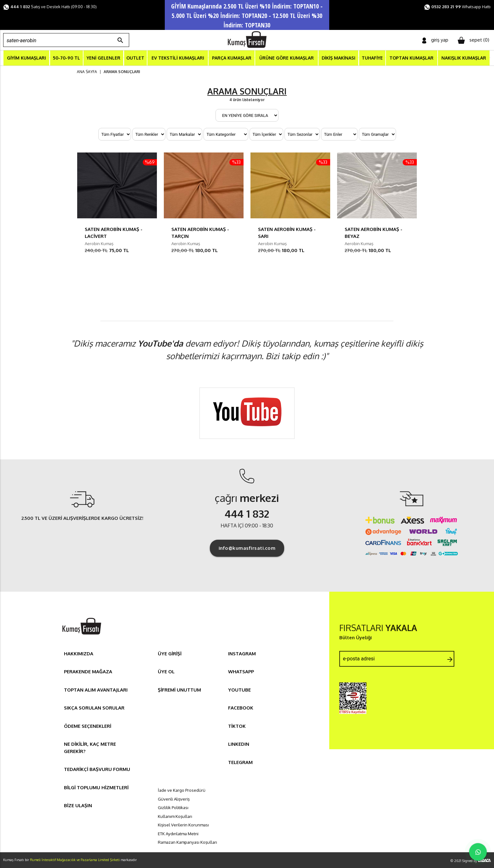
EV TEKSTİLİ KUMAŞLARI (178, 58)
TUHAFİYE (372, 58)
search (120, 40)
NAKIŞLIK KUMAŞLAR (464, 58)
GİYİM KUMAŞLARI (26, 58)
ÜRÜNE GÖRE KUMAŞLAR (287, 58)
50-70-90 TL (66, 58)
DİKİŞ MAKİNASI (339, 58)
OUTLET (135, 58)
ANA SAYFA (87, 72)
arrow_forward (450, 659)
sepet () (474, 40)
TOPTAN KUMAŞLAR (411, 58)
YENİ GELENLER (103, 58)
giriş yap (435, 40)
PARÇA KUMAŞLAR (232, 58)
